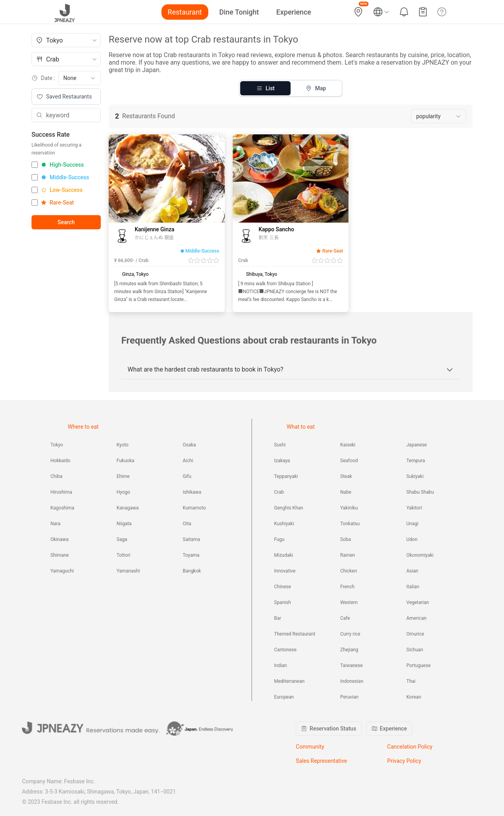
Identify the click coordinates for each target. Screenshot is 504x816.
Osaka (189, 445)
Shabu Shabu (420, 492)
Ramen (347, 555)
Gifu (187, 476)
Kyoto (122, 445)
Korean (414, 697)
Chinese (283, 587)
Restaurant (185, 12)
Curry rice (350, 634)
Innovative (285, 571)
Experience (294, 12)
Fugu (279, 539)
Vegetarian (418, 602)
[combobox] (66, 40)
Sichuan (415, 650)
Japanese (417, 445)
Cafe (345, 618)
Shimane (60, 555)
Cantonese (285, 650)
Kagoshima (62, 508)
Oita (187, 524)
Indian (281, 665)
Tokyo (57, 445)
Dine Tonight (239, 12)
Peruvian (349, 697)
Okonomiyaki (420, 555)
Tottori (123, 555)
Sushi (280, 445)
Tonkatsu (350, 524)
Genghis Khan (289, 508)
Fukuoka (125, 461)
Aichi (188, 461)
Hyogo (123, 492)
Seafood (349, 461)
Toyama (191, 555)
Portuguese (419, 665)
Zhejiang (349, 650)
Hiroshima (61, 492)
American (416, 618)
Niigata (124, 524)
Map (316, 88)
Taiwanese (351, 665)
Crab (279, 492)
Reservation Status (328, 729)
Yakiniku (349, 508)
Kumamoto (194, 508)
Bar (278, 618)
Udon (412, 539)
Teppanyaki (286, 476)
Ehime (123, 476)
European (284, 697)
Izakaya (282, 461)
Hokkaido (60, 461)
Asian (412, 571)
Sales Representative (321, 761)
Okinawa (59, 539)
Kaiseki (348, 445)
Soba (346, 539)
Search (66, 222)
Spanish (283, 602)
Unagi (412, 524)
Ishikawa (192, 492)
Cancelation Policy (410, 747)
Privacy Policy (404, 761)
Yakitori (414, 508)
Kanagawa (128, 508)
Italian (413, 587)
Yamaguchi (62, 571)
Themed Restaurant (295, 634)
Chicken (349, 571)
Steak (346, 476)
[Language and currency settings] (381, 12)
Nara (55, 524)
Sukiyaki (415, 476)
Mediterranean (289, 681)
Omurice (415, 634)
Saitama (191, 539)
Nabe (346, 492)
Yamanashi (128, 571)
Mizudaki (283, 555)
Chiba (57, 476)
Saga (122, 539)
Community (310, 747)
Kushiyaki (284, 524)
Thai (411, 681)
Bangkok (192, 571)
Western (349, 602)
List (266, 88)
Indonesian (352, 681)
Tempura (416, 461)
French (347, 587)
